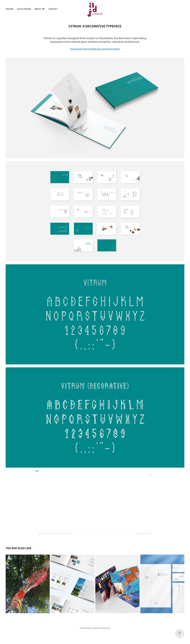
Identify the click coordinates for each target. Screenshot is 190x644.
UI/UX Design (24, 9)
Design (9, 9)
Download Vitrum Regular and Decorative (95, 49)
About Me (40, 9)
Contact (53, 9)
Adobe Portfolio (101, 628)
